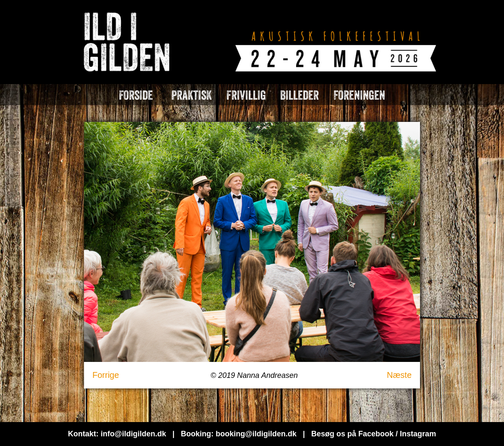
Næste (399, 375)
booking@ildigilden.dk (256, 434)
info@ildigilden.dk (134, 434)
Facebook (376, 434)
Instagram (418, 434)
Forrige (106, 375)
